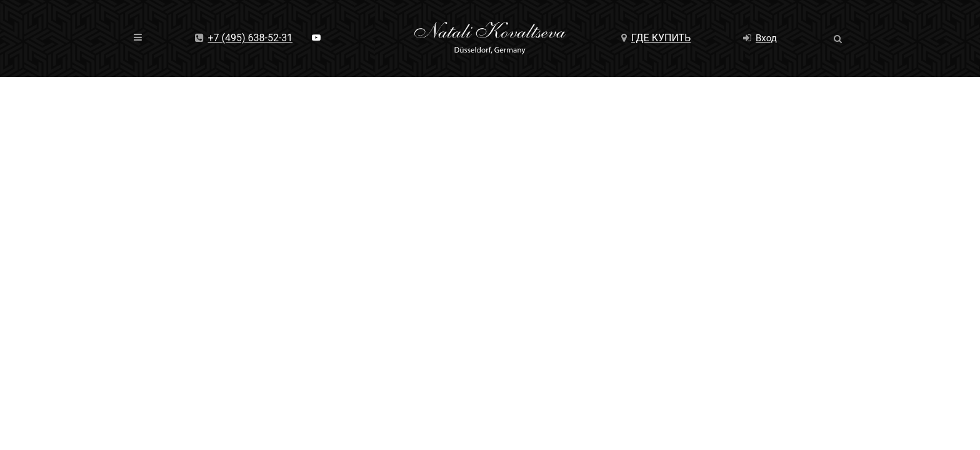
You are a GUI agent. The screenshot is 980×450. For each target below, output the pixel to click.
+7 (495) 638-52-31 (244, 38)
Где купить (656, 38)
